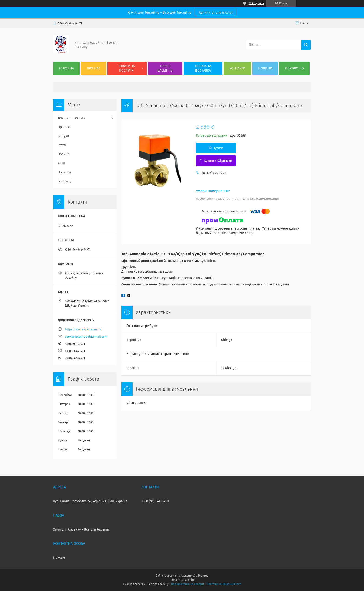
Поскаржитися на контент (187, 584)
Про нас (94, 68)
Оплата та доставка (203, 68)
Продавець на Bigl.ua (182, 580)
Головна (66, 68)
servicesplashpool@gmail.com (86, 337)
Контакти (237, 68)
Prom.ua (203, 576)
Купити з (218, 161)
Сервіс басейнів (165, 68)
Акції (61, 163)
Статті (62, 145)
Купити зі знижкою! (216, 12)
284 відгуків (256, 3)
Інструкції (65, 181)
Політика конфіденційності (224, 584)
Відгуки (63, 136)
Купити (218, 148)
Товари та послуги (127, 68)
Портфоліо (294, 68)
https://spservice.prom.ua (83, 329)
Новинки (64, 172)
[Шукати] (306, 45)
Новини (265, 68)
